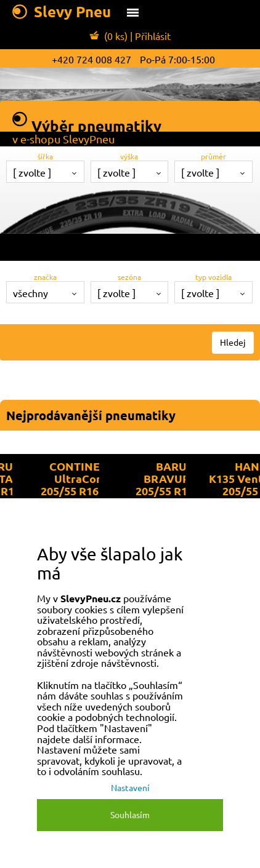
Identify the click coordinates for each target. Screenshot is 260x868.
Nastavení (130, 787)
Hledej (233, 342)
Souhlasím (130, 814)
